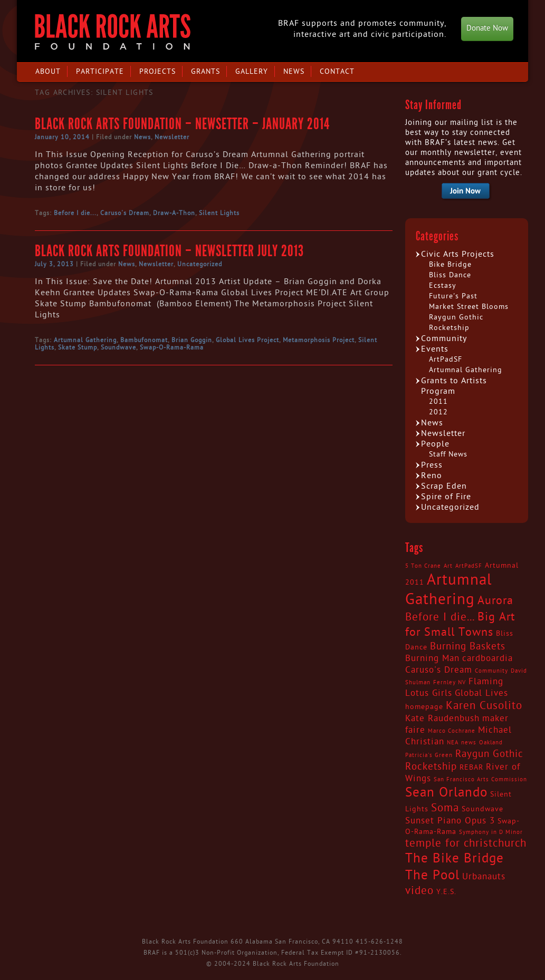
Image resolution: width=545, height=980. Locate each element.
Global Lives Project (247, 340)
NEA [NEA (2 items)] (453, 743)
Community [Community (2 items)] (491, 671)
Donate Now (487, 28)
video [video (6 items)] (419, 891)
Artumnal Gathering (85, 340)
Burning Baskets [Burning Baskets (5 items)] (468, 646)
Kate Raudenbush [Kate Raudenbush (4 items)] (442, 719)
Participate (100, 71)
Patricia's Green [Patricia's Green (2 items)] (429, 755)
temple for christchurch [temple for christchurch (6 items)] (466, 843)
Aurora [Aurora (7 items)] (495, 600)
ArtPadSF (446, 359)
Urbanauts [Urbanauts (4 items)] (484, 877)
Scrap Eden (444, 486)
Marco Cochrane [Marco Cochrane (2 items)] (452, 731)
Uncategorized (200, 264)
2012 (438, 412)
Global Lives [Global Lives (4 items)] (481, 693)
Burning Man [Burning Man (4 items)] (432, 658)
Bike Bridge (450, 264)
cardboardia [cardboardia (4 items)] (487, 658)
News (294, 71)
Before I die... (75, 213)
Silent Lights (219, 213)
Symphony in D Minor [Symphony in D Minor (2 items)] (491, 832)
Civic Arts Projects (458, 254)
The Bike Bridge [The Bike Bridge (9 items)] (455, 858)
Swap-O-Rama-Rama (172, 347)
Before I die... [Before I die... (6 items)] (440, 617)
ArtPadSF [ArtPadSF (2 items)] (469, 566)
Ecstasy (443, 285)
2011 (438, 401)
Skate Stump (78, 347)
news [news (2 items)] (469, 743)
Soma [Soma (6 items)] (445, 808)
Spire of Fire (446, 497)
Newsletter (172, 137)
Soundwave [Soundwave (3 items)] (482, 809)
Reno (432, 476)
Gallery (252, 71)
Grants (205, 71)
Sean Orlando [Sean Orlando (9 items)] (446, 793)
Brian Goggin (192, 340)
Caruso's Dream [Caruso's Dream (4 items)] (439, 670)
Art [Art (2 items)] (448, 566)
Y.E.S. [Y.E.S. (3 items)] (446, 892)
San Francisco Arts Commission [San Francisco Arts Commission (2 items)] (480, 779)
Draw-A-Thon (174, 213)
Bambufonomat (144, 340)
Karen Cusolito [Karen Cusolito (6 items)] (484, 706)
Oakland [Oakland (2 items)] (491, 743)
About (48, 71)
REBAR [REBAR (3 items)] (471, 768)
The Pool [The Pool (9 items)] (432, 875)
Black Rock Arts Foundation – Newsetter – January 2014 (182, 124)
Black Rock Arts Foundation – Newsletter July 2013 (169, 251)
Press (432, 465)
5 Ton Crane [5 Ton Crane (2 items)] (423, 566)
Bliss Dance (450, 275)
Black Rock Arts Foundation (113, 32)
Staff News (448, 454)
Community (444, 338)
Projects (157, 71)
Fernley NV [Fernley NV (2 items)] (450, 682)
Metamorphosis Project (319, 340)
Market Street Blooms (469, 307)
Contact (337, 71)
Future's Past (453, 296)
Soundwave (118, 347)
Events (435, 349)
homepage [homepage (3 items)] (424, 707)
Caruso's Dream (125, 213)
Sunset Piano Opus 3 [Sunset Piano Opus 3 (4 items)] (450, 821)
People (435, 444)
